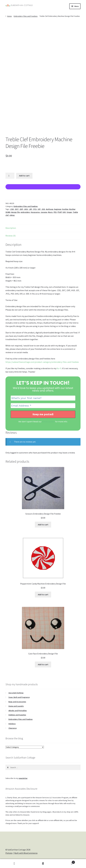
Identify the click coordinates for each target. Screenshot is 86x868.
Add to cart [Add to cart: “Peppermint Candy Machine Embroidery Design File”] (43, 594)
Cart (66, 862)
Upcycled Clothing (16, 693)
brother (65, 209)
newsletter (23, 778)
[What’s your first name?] (43, 398)
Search (43, 864)
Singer (69, 212)
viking (12, 215)
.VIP (39, 209)
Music (50, 212)
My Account (14, 864)
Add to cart (24, 176)
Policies (9, 853)
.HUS (26, 209)
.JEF (30, 209)
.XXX (43, 209)
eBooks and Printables (18, 711)
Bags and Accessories (17, 702)
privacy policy (48, 422)
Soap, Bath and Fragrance (19, 697)
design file (15, 212)
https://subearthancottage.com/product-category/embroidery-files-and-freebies (42, 362)
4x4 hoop (50, 209)
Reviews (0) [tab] (11, 236)
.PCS (35, 209)
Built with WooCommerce (26, 853)
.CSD (12, 209)
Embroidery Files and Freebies (26, 16)
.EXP (21, 209)
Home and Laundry (16, 706)
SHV (64, 212)
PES (55, 212)
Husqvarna (35, 212)
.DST (17, 209)
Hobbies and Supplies (17, 715)
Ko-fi (59, 368)
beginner (58, 209)
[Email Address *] (43, 406)
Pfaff (60, 212)
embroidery (25, 212)
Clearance (13, 728)
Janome (44, 212)
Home (9, 16)
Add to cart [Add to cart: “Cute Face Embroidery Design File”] (43, 664)
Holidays (12, 724)
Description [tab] (11, 228)
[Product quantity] (10, 176)
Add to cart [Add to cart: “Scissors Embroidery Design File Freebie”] (43, 525)
